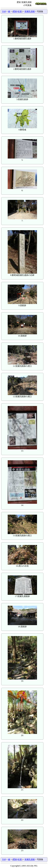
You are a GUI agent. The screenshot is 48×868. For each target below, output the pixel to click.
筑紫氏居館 (30, 11)
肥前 (15, 11)
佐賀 (20, 11)
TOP (4, 11)
